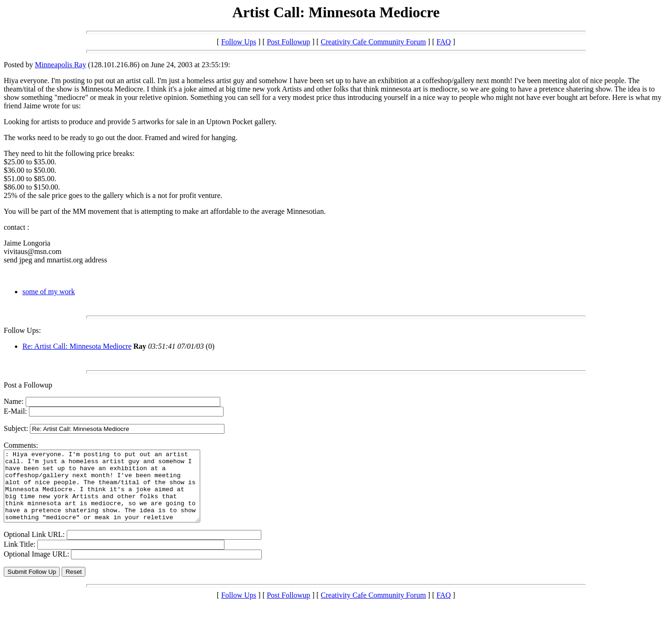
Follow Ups (239, 42)
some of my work (49, 292)
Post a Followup (28, 385)
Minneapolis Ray (61, 65)
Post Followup (289, 42)
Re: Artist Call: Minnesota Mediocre (77, 346)
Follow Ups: (22, 330)
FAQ (444, 42)
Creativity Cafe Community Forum (373, 42)
